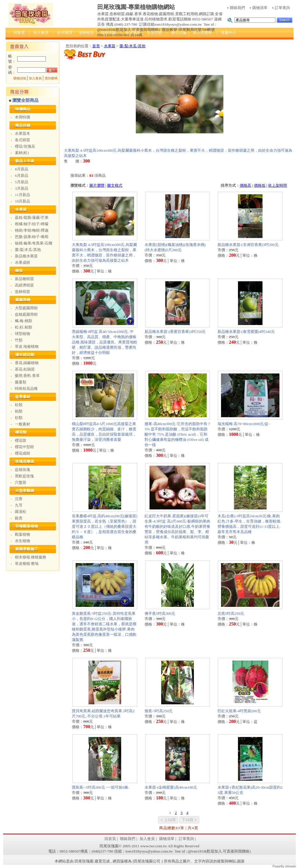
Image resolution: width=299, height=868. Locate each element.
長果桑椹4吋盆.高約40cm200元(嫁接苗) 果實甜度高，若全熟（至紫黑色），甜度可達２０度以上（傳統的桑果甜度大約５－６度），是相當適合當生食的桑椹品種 (105, 526)
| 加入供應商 (200, 33)
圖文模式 (115, 185)
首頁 (96, 46)
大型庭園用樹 (26, 308)
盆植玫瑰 (22, 470)
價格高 (245, 185)
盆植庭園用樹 (26, 314)
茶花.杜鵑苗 (25, 369)
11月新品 (22, 195)
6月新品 (22, 175)
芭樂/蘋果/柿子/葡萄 (32, 237)
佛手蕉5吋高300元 (160, 613)
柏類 (19, 411)
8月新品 (22, 169)
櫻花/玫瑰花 (25, 146)
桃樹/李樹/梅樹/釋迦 (32, 230)
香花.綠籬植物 (27, 363)
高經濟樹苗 (24, 285)
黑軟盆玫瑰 (24, 476)
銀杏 (19, 518)
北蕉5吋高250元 (231, 613)
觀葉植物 (22, 534)
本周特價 (22, 117)
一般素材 (22, 424)
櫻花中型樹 (24, 447)
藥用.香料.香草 (27, 376)
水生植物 (22, 541)
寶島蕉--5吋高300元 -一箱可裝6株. (100, 787)
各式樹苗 (22, 140)
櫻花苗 (21, 440)
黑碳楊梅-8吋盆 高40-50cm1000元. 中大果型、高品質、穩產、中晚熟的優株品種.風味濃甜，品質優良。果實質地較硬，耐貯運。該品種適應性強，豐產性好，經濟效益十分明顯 (105, 342)
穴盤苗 (21, 482)
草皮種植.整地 (27, 564)
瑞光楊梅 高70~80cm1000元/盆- (244, 424)
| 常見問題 (152, 33)
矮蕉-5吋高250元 (159, 711)
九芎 (19, 505)
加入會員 (35, 78)
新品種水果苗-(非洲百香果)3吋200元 (248, 245)
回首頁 (110, 839)
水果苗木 (22, 133)
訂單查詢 (281, 8)
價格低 (260, 185)
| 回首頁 (17, 33)
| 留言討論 (177, 33)
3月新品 (22, 188)
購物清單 (259, 8)
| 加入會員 (39, 33)
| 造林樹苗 (84, 33)
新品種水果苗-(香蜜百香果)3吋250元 (175, 332)
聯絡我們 (236, 8)
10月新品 (22, 201)
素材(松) (22, 153)
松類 (19, 405)
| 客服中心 (226, 33)
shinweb (290, 866)
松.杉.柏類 (24, 327)
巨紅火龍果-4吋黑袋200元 (239, 711)
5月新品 (22, 182)
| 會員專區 (131, 33)
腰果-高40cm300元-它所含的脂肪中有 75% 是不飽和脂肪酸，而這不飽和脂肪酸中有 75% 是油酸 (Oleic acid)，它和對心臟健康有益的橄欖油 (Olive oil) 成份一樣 (177, 434)
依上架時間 (278, 185)
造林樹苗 (22, 292)
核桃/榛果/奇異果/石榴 (34, 243)
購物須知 (20, 78)
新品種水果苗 (26, 256)
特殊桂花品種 (26, 388)
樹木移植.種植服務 (31, 557)
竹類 (19, 340)
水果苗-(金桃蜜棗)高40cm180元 (171, 787)
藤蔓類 (21, 382)
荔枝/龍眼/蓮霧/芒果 (32, 218)
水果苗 (110, 46)
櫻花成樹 (22, 453)
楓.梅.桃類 (24, 321)
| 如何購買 (62, 33)
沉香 (19, 499)
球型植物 (22, 334)
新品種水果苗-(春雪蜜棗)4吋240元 (246, 332)
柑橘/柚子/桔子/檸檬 (32, 224)
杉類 (19, 418)
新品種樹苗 (24, 279)
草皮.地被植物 (27, 346)
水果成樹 (22, 262)
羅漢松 (21, 512)
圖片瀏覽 (97, 185)
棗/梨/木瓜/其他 (28, 250)
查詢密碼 (51, 78)
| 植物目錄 (106, 33)
